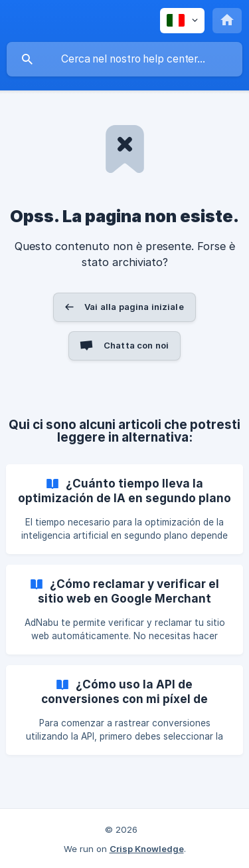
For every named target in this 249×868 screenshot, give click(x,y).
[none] (182, 21)
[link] (124, 509)
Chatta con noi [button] (136, 345)
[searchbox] (124, 59)
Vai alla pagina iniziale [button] (134, 307)
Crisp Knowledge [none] (147, 849)
